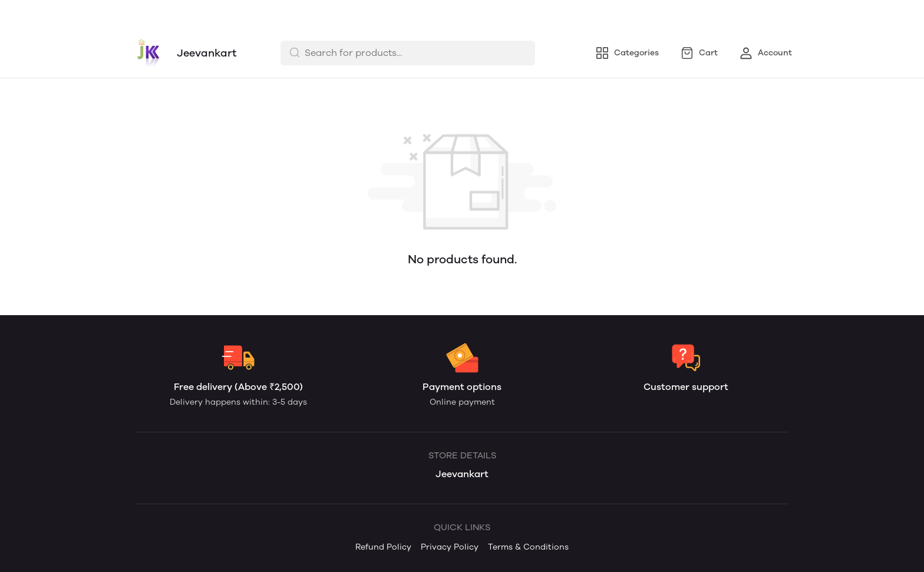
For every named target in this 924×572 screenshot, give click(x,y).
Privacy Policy (242, 14)
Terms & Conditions (332, 14)
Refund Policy (164, 14)
